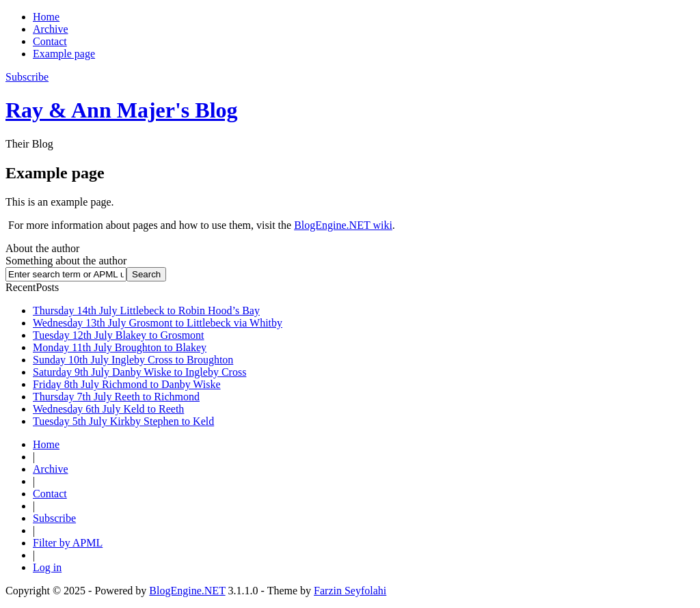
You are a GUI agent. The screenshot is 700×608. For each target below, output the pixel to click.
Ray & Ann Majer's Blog (122, 110)
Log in (47, 567)
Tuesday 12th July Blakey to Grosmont (119, 335)
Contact (50, 41)
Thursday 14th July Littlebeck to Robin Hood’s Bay (146, 310)
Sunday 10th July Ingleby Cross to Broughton (133, 360)
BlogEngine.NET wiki (343, 225)
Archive (51, 29)
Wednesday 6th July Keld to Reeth (108, 409)
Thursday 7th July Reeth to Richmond (116, 397)
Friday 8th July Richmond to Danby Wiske (127, 384)
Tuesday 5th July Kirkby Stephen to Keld (123, 421)
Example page (64, 54)
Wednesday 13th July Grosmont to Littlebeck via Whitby (158, 323)
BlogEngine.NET (187, 591)
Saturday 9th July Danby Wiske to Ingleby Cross (139, 372)
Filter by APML (68, 543)
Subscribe (54, 518)
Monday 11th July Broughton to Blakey (120, 347)
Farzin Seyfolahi (350, 591)
